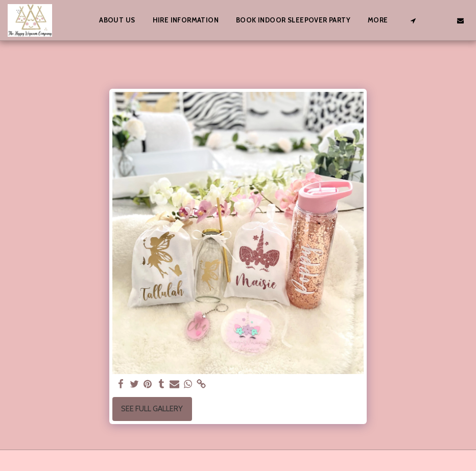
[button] (413, 20)
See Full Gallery (152, 409)
